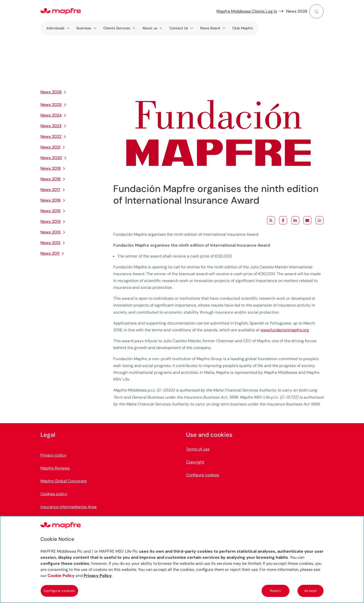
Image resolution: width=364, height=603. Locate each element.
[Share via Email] (307, 220)
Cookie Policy (61, 576)
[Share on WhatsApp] (320, 220)
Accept (311, 591)
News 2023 (51, 126)
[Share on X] (271, 220)
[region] (182, 559)
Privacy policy (53, 455)
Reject (276, 591)
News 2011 (50, 253)
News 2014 (51, 221)
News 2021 (50, 147)
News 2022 (51, 136)
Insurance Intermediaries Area (69, 507)
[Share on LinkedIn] (295, 220)
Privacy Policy (98, 576)
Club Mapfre (243, 28)
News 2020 (51, 158)
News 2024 (51, 115)
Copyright (195, 462)
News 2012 (50, 243)
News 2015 (51, 211)
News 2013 (51, 232)
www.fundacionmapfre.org (285, 330)
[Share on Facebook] (283, 220)
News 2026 (297, 11)
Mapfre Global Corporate (64, 481)
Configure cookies (203, 475)
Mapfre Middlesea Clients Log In (247, 11)
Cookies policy (54, 494)
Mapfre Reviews (55, 468)
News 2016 (51, 200)
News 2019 (51, 168)
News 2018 (51, 179)
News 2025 (51, 105)
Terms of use (198, 449)
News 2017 (50, 190)
